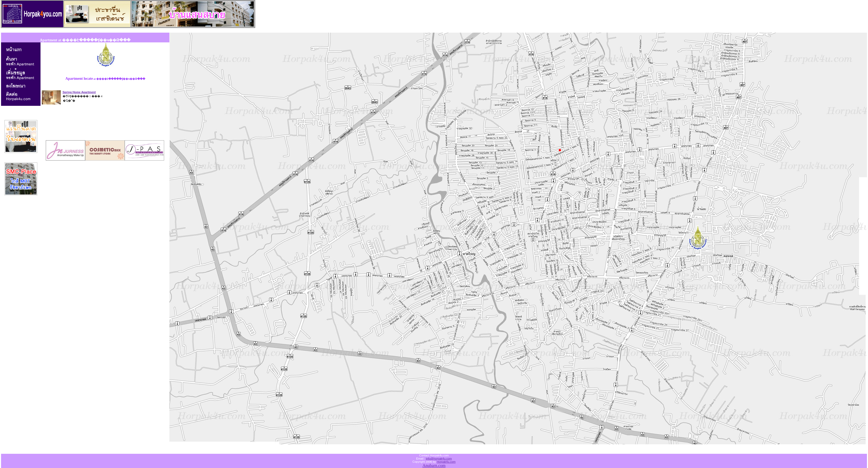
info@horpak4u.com (439, 459)
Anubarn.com (434, 465)
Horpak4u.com (446, 462)
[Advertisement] (105, 123)
